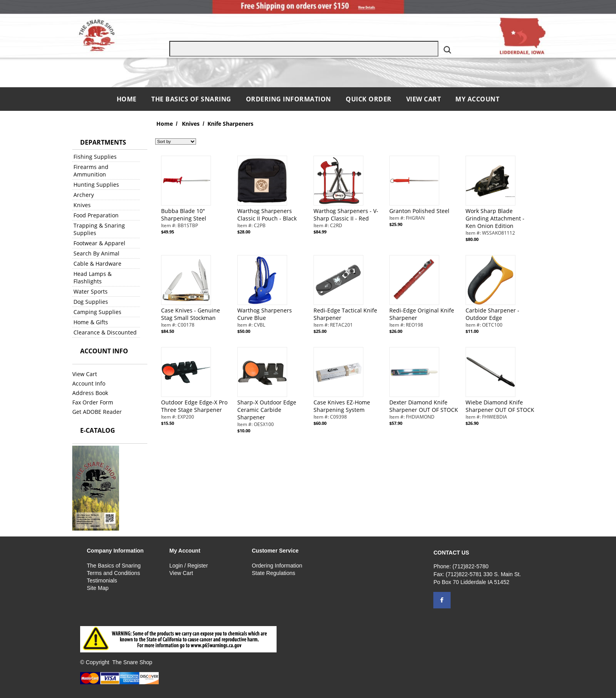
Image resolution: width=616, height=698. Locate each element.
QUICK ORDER (369, 99)
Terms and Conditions (113, 573)
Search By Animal (96, 253)
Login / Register (189, 566)
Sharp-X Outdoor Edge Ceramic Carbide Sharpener (267, 410)
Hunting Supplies (96, 185)
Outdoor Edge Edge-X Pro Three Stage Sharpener (194, 406)
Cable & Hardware (97, 264)
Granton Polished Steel (419, 211)
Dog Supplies (91, 302)
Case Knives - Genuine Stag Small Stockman (191, 314)
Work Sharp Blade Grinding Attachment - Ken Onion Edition (495, 218)
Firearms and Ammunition (91, 171)
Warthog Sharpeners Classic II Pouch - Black (267, 215)
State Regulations (274, 573)
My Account (477, 99)
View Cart (424, 99)
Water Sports (91, 291)
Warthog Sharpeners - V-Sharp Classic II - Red (346, 215)
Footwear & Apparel (99, 243)
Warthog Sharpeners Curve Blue (265, 314)
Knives (82, 205)
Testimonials (102, 580)
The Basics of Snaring (191, 99)
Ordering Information (290, 99)
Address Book (90, 393)
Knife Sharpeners (230, 124)
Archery (84, 195)
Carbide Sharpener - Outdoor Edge (492, 314)
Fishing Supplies (95, 157)
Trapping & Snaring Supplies (99, 229)
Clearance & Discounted (105, 332)
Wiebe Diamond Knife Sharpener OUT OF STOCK (500, 406)
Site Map (98, 588)
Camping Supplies (97, 312)
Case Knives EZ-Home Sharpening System (342, 406)
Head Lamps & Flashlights (93, 277)
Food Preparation (96, 215)
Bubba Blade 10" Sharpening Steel (184, 215)
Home (128, 99)
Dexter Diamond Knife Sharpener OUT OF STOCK (424, 406)
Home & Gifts (91, 322)
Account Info (89, 383)
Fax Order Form (93, 402)
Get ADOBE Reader (97, 412)
